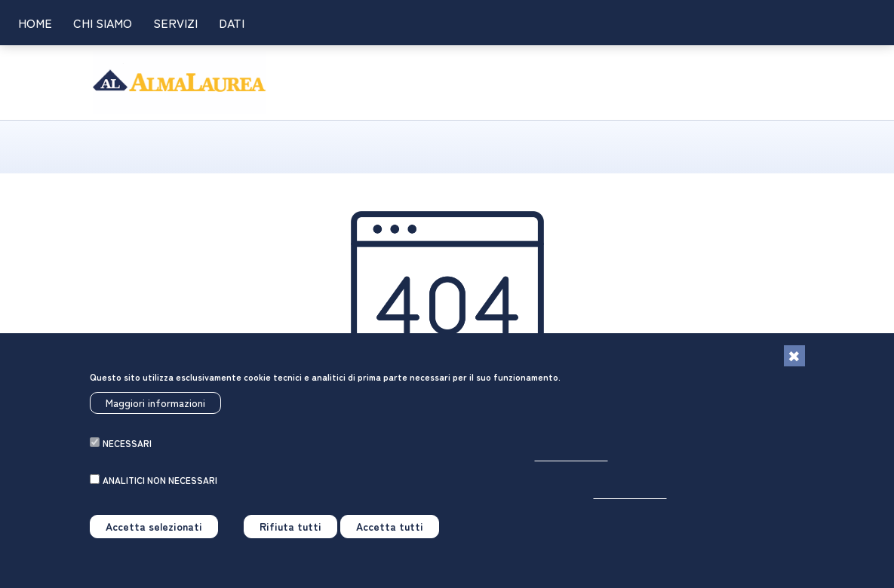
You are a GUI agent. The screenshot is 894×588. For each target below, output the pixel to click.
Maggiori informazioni (155, 409)
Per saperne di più (571, 462)
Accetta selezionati (154, 532)
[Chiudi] (794, 362)
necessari (127, 449)
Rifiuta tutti (290, 532)
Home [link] (35, 23)
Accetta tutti (390, 532)
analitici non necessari (160, 486)
